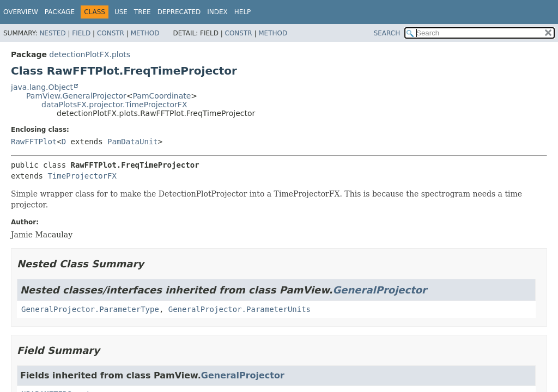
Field (81, 33)
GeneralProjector (380, 290)
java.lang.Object (42, 87)
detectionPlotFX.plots (90, 54)
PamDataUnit (133, 142)
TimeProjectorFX (82, 176)
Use (121, 12)
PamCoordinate (162, 96)
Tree (142, 12)
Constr (111, 33)
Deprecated (179, 12)
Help (243, 12)
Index (217, 12)
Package (60, 12)
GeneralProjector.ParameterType (90, 309)
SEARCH (387, 33)
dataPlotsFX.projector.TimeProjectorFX (114, 105)
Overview (21, 12)
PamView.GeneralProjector (76, 96)
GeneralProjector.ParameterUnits (239, 309)
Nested (52, 33)
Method (145, 33)
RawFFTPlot (34, 142)
